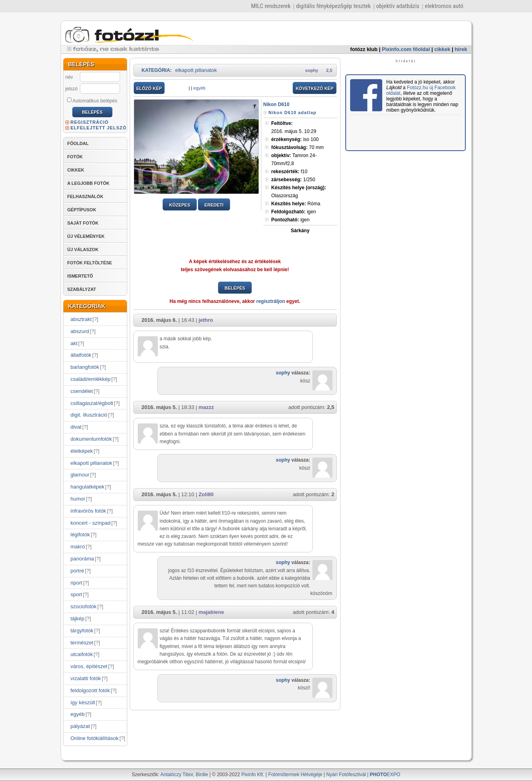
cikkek (442, 49)
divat (76, 427)
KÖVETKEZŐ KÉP (314, 88)
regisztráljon (270, 301)
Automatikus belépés (92, 100)
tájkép (78, 618)
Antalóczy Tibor (176, 775)
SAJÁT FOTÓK (83, 223)
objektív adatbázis (398, 6)
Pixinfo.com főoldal (406, 49)
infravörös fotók (89, 511)
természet (82, 643)
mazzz (206, 407)
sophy (312, 70)
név (69, 77)
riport (77, 583)
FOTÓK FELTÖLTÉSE (90, 263)
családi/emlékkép (91, 379)
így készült (83, 702)
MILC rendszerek (271, 6)
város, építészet (89, 666)
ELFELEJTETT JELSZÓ (99, 128)
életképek (82, 451)
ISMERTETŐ (80, 276)
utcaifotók (82, 654)
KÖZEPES (180, 205)
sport (76, 594)
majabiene (211, 612)
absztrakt (81, 319)
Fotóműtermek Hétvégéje (295, 775)
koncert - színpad (91, 523)
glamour (80, 475)
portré (77, 571)
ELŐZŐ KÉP (149, 88)
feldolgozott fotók (90, 690)
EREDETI (214, 205)
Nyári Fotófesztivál (346, 775)
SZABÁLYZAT (82, 289)
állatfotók (81, 355)
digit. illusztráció (89, 415)
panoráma (83, 559)
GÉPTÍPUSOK (82, 210)
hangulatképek (88, 487)
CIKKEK (76, 170)
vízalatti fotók (86, 678)
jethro (206, 320)
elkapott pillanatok (92, 463)
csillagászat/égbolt (92, 403)
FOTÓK (75, 157)
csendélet (82, 391)
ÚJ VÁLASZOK (83, 249)
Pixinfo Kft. (253, 775)
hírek (461, 49)
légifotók (80, 535)
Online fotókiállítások (95, 738)
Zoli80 (206, 494)
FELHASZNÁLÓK (86, 196)
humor (78, 499)
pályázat (80, 726)
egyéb (78, 714)
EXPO (385, 775)
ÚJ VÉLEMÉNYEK (86, 236)
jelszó (72, 89)
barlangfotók (85, 367)
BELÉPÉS (235, 288)
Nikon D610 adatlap (292, 112)
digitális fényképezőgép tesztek (333, 6)
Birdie (202, 775)
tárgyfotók (82, 631)
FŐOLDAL (78, 143)
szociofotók (84, 606)
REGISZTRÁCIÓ (90, 122)
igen (294, 212)
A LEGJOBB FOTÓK (89, 183)
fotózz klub (364, 49)
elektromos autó (444, 6)
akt (74, 343)
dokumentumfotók (91, 439)
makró (78, 547)
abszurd (80, 331)
